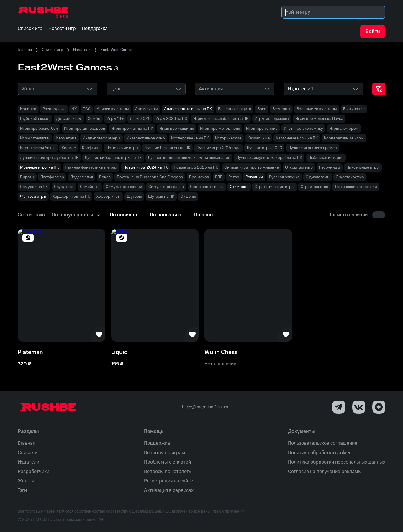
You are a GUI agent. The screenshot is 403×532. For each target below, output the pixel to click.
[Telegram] (339, 407)
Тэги (22, 490)
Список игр (53, 50)
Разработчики (33, 472)
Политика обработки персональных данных (337, 462)
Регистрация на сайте (168, 481)
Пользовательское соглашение (323, 443)
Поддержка (157, 443)
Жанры (26, 481)
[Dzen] (379, 407)
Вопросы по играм (165, 453)
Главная (25, 50)
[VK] (359, 407)
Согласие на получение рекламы (325, 472)
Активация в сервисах (169, 490)
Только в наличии (348, 215)
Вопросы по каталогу (168, 472)
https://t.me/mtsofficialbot (205, 407)
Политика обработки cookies (320, 453)
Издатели (82, 50)
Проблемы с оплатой (167, 462)
